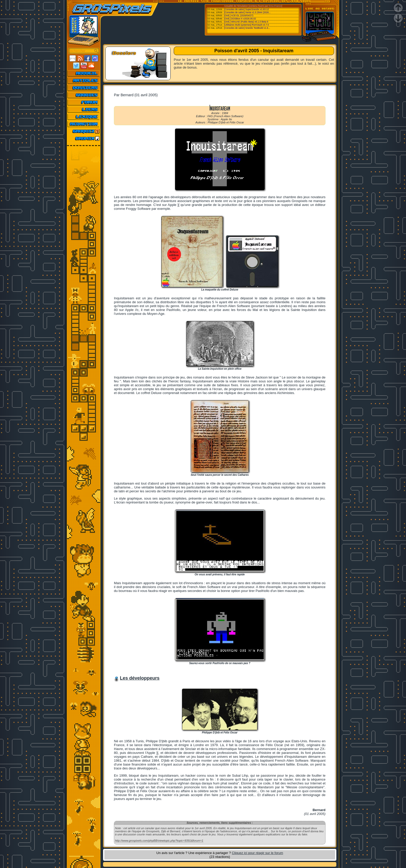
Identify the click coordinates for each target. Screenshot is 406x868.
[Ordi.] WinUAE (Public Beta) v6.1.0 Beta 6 (246, 22)
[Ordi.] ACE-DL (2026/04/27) (239, 16)
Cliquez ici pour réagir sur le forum (257, 853)
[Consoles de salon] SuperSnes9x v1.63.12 (247, 9)
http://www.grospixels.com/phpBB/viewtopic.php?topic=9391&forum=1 (159, 841)
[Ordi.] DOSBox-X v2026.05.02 (240, 19)
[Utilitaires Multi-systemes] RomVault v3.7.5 (247, 25)
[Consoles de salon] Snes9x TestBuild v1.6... (247, 28)
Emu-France (275, 6)
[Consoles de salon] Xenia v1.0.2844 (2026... (248, 12)
